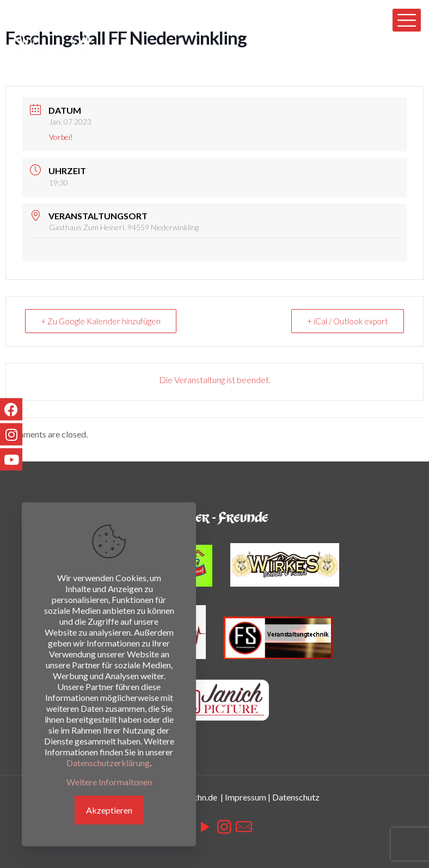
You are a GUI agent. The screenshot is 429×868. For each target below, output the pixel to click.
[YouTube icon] (205, 826)
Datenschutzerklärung (108, 763)
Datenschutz (296, 797)
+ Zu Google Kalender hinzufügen (101, 321)
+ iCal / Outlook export (348, 321)
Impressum (246, 797)
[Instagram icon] (224, 826)
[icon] (244, 826)
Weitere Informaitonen (109, 782)
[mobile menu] (407, 20)
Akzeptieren (109, 810)
